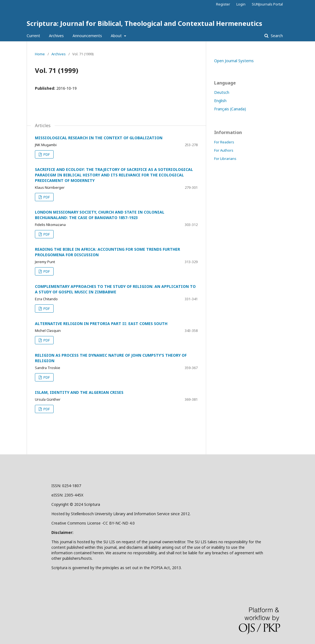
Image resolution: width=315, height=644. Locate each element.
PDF (46, 154)
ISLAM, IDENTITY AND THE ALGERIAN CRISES (79, 392)
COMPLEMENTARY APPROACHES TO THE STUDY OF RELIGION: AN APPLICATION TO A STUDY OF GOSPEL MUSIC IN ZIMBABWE (115, 289)
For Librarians (225, 159)
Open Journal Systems (234, 61)
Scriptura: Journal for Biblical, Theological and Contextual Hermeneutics (144, 23)
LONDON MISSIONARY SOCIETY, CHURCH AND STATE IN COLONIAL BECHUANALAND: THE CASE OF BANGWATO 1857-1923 (100, 215)
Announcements (87, 36)
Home (40, 54)
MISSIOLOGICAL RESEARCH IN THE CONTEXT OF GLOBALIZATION (99, 138)
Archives (56, 36)
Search (276, 36)
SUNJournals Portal (267, 4)
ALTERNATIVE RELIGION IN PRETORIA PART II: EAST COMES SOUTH (101, 324)
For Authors (224, 150)
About (117, 36)
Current (33, 36)
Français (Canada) (230, 109)
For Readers (224, 142)
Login (241, 4)
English (220, 101)
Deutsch (222, 92)
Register (223, 4)
